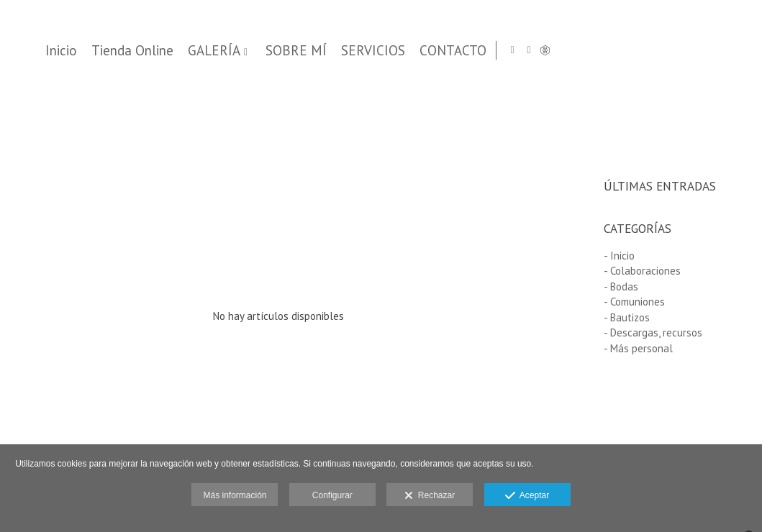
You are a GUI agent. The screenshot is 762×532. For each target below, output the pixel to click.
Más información (235, 495)
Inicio (311, 51)
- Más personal (638, 348)
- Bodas (621, 286)
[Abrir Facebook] (727, 50)
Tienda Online (382, 51)
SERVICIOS (623, 51)
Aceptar (527, 496)
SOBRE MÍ (546, 51)
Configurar (332, 495)
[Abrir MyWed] (743, 50)
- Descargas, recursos (653, 332)
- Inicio (619, 256)
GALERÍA (464, 51)
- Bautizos (627, 317)
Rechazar (430, 496)
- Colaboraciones (642, 271)
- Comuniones (634, 302)
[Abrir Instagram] (710, 50)
